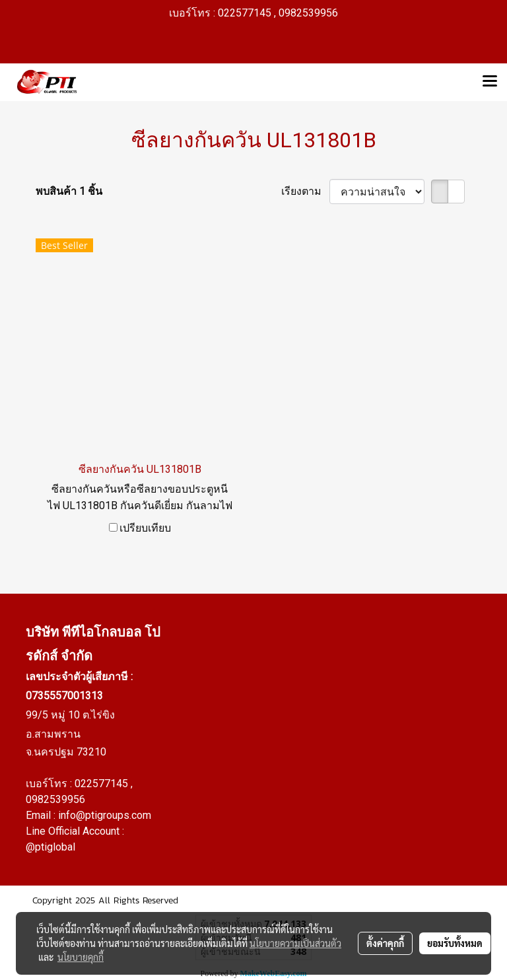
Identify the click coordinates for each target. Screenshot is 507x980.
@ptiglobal (51, 847)
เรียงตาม (305, 191)
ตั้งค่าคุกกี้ (385, 943)
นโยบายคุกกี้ (81, 957)
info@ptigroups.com (105, 815)
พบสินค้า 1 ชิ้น (69, 191)
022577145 (103, 784)
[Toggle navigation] (490, 82)
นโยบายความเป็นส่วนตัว (295, 943)
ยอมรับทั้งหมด (455, 943)
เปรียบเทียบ (145, 528)
